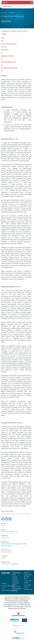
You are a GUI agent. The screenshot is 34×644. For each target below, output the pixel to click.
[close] (32, 3)
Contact (4, 583)
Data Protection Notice (8, 590)
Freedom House (7, 532)
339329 (15, 564)
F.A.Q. (3, 588)
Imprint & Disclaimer (8, 586)
